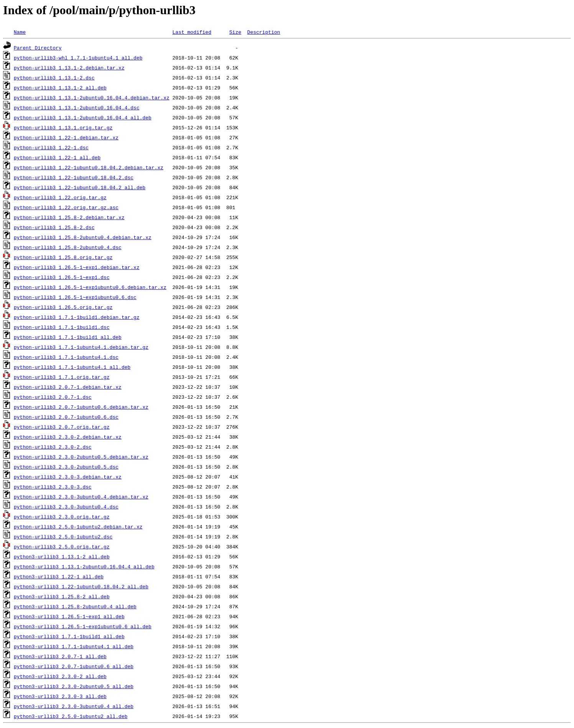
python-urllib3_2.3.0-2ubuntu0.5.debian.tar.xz (81, 457)
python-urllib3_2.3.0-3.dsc (53, 487)
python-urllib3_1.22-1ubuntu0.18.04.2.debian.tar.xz (89, 167)
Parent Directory (38, 48)
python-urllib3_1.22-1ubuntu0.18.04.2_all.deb (80, 187)
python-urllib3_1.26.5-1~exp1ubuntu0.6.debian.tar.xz (90, 287)
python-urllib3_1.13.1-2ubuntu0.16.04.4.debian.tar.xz (92, 97)
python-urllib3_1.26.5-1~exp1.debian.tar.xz (77, 267)
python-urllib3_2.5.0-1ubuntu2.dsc (63, 537)
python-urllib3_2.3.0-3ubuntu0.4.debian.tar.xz (81, 497)
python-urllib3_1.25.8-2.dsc (54, 227)
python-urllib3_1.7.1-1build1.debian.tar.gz (77, 317)
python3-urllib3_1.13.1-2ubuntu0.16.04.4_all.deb (84, 566)
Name (20, 32)
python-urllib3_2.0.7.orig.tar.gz (62, 427)
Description (264, 32)
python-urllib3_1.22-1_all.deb (57, 157)
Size (235, 32)
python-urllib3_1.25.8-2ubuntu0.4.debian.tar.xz (83, 237)
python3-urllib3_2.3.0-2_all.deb (60, 676)
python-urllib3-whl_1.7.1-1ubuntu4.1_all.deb (78, 58)
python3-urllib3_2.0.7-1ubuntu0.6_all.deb (74, 666)
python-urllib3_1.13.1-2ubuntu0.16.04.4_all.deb (83, 117)
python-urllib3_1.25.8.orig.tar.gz (63, 257)
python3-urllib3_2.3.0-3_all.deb (60, 696)
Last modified (192, 32)
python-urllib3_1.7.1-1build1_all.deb (68, 337)
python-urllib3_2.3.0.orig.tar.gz (62, 517)
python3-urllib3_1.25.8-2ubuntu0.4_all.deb (75, 606)
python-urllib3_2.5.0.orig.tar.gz (62, 546)
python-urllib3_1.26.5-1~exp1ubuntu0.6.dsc (75, 297)
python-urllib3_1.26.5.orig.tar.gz (63, 307)
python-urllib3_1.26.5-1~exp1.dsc (62, 277)
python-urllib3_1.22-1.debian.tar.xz (66, 137)
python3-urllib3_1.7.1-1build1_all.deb (69, 636)
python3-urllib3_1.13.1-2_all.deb (62, 556)
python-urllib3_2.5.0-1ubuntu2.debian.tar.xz (78, 527)
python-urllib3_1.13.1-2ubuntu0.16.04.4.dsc (77, 107)
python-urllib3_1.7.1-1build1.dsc (62, 327)
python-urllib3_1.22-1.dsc (51, 147)
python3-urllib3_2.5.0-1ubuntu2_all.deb (71, 716)
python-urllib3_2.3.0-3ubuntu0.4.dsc (66, 507)
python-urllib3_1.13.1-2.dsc (54, 78)
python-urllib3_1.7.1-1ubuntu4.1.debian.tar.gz (81, 347)
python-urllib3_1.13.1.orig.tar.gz (63, 127)
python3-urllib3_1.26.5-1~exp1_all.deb (69, 616)
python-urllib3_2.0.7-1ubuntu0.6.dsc (66, 417)
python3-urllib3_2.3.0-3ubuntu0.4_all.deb (74, 706)
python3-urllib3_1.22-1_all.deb (59, 576)
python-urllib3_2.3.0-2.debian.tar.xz (68, 437)
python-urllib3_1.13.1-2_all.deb (60, 87)
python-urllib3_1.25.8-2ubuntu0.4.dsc (68, 247)
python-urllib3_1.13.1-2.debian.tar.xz (69, 68)
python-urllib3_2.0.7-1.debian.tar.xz (68, 387)
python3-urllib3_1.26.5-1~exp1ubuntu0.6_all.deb (83, 626)
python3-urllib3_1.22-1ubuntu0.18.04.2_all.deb (81, 586)
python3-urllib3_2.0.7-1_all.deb (60, 656)
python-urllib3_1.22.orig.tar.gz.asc (66, 207)
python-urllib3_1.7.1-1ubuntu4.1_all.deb (72, 367)
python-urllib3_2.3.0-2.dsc (53, 447)
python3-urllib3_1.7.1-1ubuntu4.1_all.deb (74, 646)
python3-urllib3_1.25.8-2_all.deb (62, 596)
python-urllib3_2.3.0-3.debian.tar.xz (68, 477)
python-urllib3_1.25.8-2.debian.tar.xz (69, 217)
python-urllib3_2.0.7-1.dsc (53, 397)
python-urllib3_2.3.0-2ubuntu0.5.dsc (66, 467)
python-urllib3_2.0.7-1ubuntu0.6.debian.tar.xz (81, 407)
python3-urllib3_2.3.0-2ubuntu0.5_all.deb (74, 686)
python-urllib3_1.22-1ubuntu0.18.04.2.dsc (74, 177)
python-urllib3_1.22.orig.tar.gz (60, 197)
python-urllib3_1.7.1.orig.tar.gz (62, 377)
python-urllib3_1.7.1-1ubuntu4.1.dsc (66, 357)
